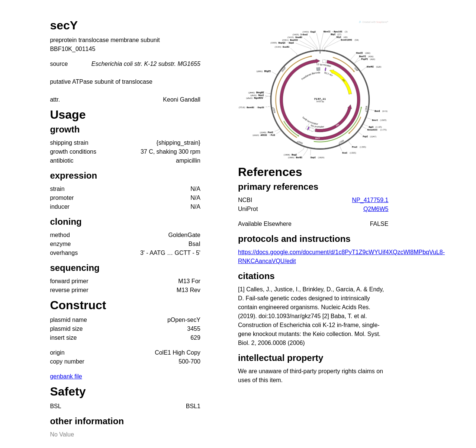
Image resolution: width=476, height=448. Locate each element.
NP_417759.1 (370, 200)
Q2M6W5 (376, 209)
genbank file (66, 376)
